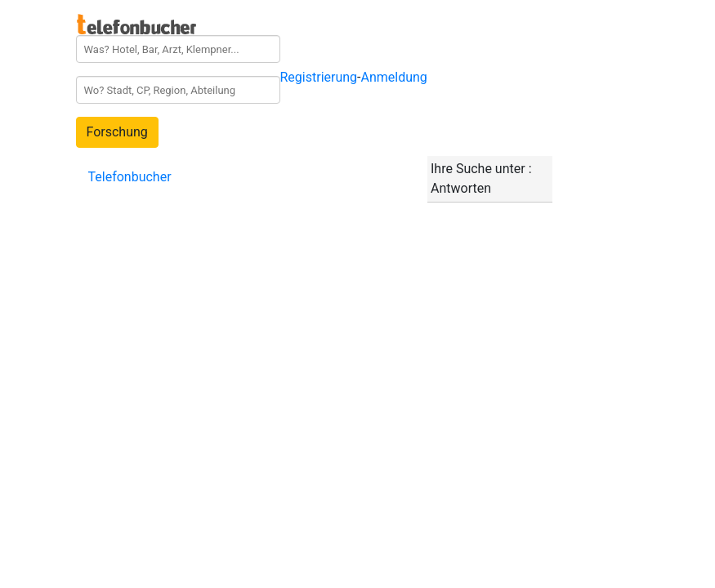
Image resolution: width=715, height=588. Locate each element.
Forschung (117, 132)
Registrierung (319, 77)
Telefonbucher (130, 177)
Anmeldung (394, 77)
